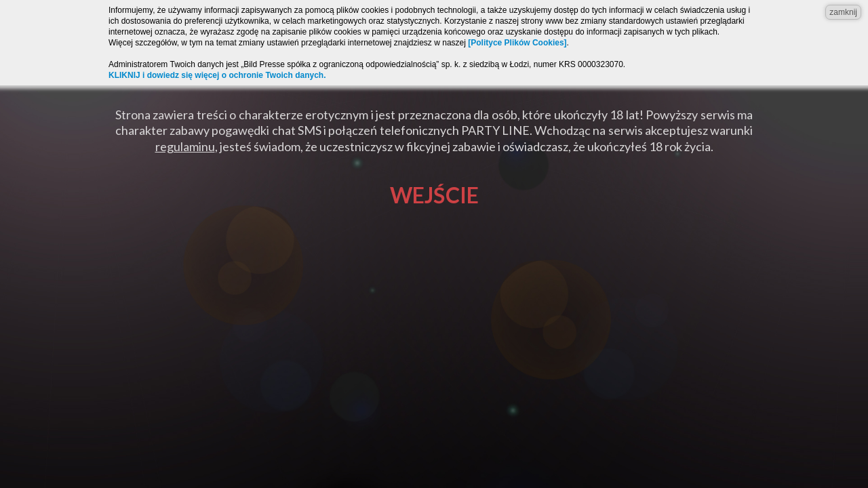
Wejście (434, 195)
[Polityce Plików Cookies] (517, 43)
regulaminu (185, 146)
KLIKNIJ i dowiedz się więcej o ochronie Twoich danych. (217, 75)
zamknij (843, 12)
